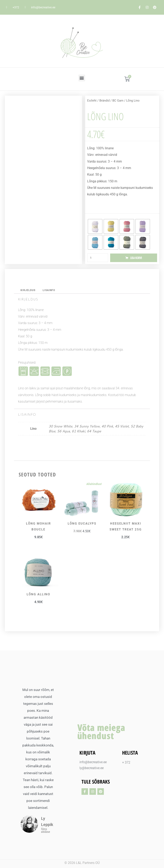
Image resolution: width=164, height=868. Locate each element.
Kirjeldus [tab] (28, 291)
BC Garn (118, 101)
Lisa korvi (136, 258)
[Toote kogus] (98, 258)
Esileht (92, 101)
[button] (82, 78)
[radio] (95, 226)
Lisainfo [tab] (50, 291)
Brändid (104, 101)
